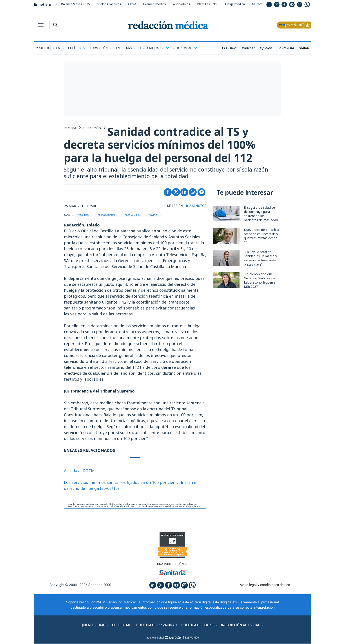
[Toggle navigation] (41, 25)
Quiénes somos (94, 625)
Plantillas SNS (207, 4)
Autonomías (185, 48)
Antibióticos (182, 4)
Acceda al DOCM (79, 471)
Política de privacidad (157, 625)
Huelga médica (234, 4)
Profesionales (50, 48)
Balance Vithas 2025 (75, 4)
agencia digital (155, 638)
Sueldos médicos (109, 4)
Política (77, 48)
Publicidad (122, 625)
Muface (257, 4)
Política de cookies (199, 625)
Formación (101, 48)
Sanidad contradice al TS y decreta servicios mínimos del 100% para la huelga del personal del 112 (161, 145)
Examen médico (154, 4)
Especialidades (154, 48)
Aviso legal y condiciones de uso (265, 585)
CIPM (132, 4)
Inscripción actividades (243, 625)
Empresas (126, 48)
